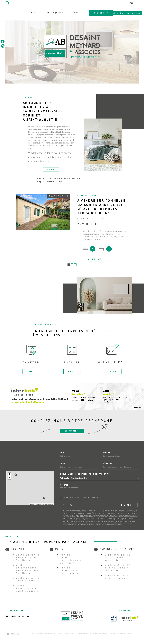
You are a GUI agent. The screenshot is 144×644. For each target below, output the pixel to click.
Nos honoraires (68, 634)
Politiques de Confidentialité (89, 525)
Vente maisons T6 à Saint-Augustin (118, 577)
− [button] (10, 478)
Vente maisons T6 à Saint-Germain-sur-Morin (118, 568)
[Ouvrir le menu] (134, 3)
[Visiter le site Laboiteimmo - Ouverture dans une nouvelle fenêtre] (13, 634)
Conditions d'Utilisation (105, 525)
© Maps (38, 504)
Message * (65, 485)
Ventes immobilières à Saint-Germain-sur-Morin (72, 559)
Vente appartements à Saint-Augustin (28, 588)
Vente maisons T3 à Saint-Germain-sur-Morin (118, 558)
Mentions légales (98, 634)
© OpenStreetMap (48, 504)
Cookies (129, 634)
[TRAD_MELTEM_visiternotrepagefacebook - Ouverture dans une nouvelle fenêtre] (3, 42)
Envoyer (126, 505)
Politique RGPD (121, 634)
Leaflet (32, 504)
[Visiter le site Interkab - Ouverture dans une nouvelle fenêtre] (130, 619)
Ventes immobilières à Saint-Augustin (72, 571)
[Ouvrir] (7, 3)
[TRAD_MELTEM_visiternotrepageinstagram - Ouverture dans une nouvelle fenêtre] (3, 46)
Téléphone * (109, 464)
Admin (106, 634)
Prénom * (107, 453)
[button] (69, 265)
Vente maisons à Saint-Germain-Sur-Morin (28, 558)
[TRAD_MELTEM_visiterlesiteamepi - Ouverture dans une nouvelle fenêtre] (114, 619)
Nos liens (112, 634)
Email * (64, 464)
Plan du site (88, 634)
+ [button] (10, 475)
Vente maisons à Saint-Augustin (28, 580)
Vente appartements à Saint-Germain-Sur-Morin (28, 569)
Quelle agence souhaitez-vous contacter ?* (85, 474)
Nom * (63, 453)
